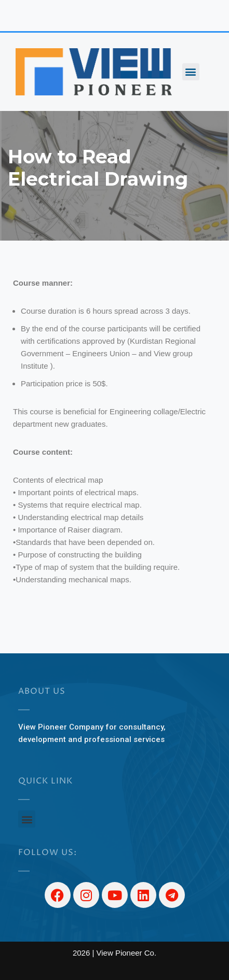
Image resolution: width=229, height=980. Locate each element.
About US (42, 691)
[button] (191, 72)
